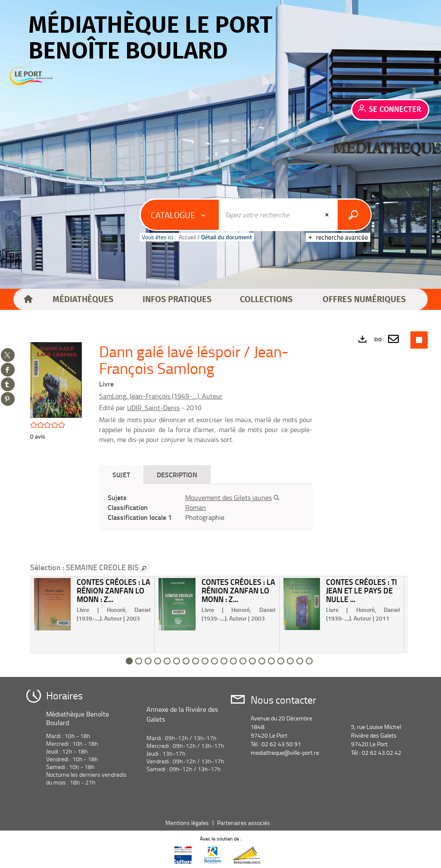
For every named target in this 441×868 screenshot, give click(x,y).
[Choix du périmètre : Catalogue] (180, 215)
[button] (83, 300)
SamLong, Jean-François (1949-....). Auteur (161, 396)
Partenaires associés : (245, 823)
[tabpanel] (206, 508)
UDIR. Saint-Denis (153, 408)
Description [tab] (177, 474)
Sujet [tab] (121, 474)
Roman (196, 507)
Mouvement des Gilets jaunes (228, 497)
